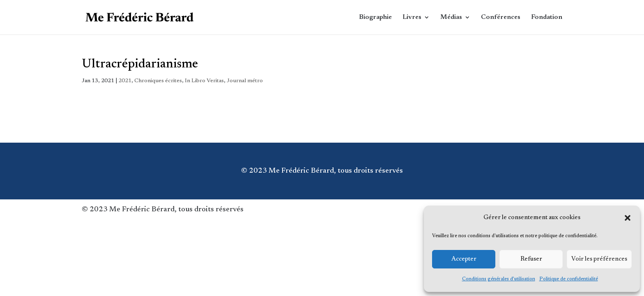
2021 (125, 81)
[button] (628, 218)
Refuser (531, 259)
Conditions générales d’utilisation (499, 279)
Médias (451, 17)
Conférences (501, 17)
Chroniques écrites (158, 81)
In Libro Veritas (204, 81)
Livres (412, 17)
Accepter (464, 259)
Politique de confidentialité (569, 279)
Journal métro (245, 81)
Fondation (547, 17)
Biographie (375, 17)
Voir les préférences (599, 259)
